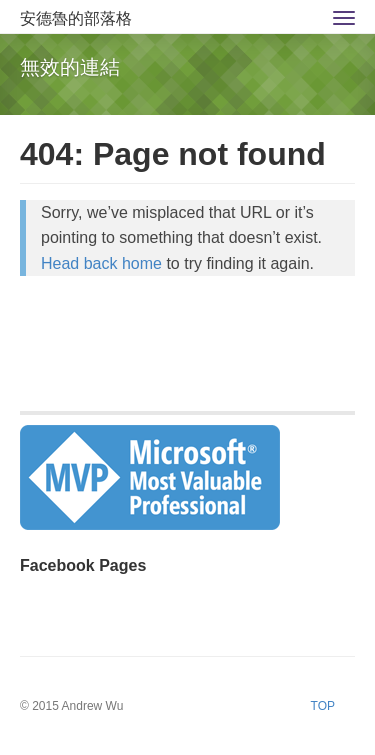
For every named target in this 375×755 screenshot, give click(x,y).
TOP (323, 706)
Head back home (101, 263)
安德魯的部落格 (76, 18)
